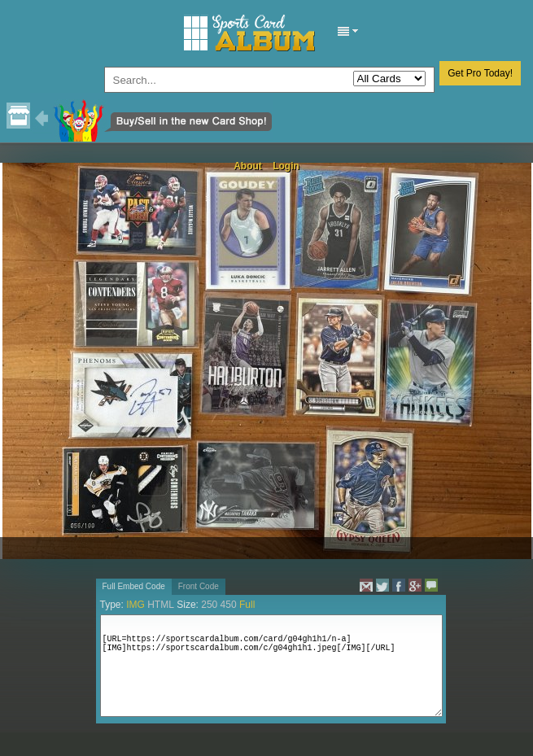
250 (209, 605)
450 (229, 605)
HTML (161, 605)
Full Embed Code (134, 586)
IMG (135, 605)
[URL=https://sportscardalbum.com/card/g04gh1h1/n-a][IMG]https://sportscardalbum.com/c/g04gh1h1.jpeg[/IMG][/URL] (271, 666)
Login (286, 166)
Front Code (199, 586)
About (248, 166)
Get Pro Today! (480, 73)
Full (247, 605)
